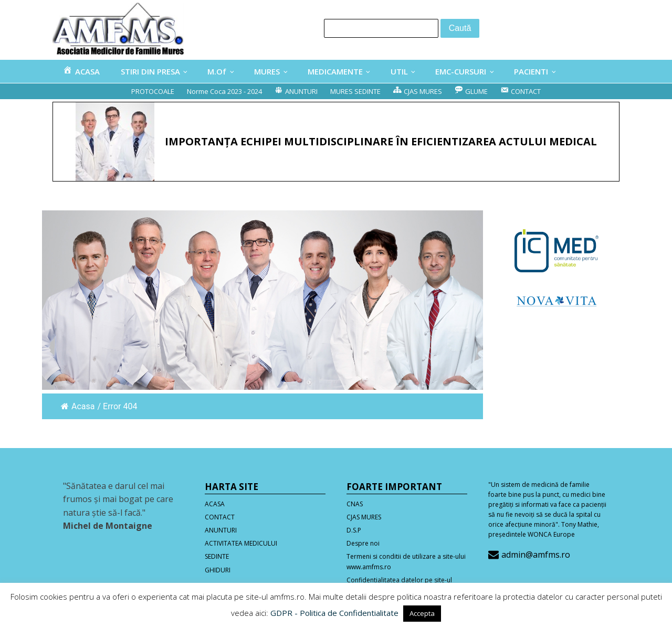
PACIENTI (531, 71)
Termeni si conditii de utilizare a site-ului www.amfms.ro (406, 561)
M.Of (217, 71)
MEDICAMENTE (335, 71)
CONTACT (220, 517)
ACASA (215, 504)
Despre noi (363, 543)
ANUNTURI (221, 530)
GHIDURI (218, 570)
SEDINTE (217, 556)
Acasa (78, 406)
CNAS (355, 504)
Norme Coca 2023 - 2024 (224, 91)
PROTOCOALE (153, 91)
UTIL (399, 71)
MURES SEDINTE (355, 91)
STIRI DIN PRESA (150, 71)
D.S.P (354, 530)
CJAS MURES (364, 517)
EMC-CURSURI (461, 71)
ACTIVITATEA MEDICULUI (241, 543)
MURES (267, 71)
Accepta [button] (422, 613)
